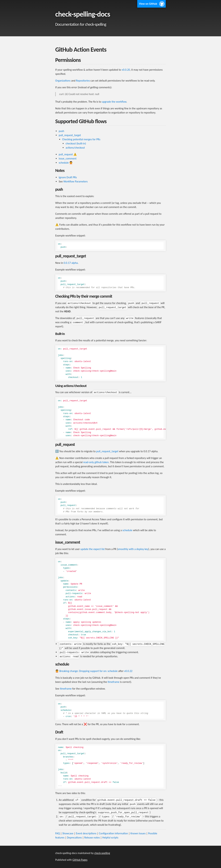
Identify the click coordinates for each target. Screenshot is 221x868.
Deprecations (74, 838)
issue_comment (68, 158)
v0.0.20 (126, 70)
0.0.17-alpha (71, 263)
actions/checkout (75, 148)
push (61, 131)
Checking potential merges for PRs (81, 139)
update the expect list (93, 549)
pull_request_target (70, 135)
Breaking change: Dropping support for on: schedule (89, 671)
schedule (64, 163)
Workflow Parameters (76, 181)
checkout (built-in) (76, 143)
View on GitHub (148, 4)
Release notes (92, 838)
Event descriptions (86, 833)
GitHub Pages (80, 860)
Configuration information (113, 833)
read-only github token (96, 462)
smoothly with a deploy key (133, 549)
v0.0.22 (128, 671)
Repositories (83, 81)
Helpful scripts (110, 838)
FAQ (57, 833)
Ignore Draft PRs (68, 177)
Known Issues (138, 833)
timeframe (113, 682)
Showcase (68, 833)
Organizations (63, 81)
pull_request (66, 154)
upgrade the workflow (114, 102)
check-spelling (102, 853)
